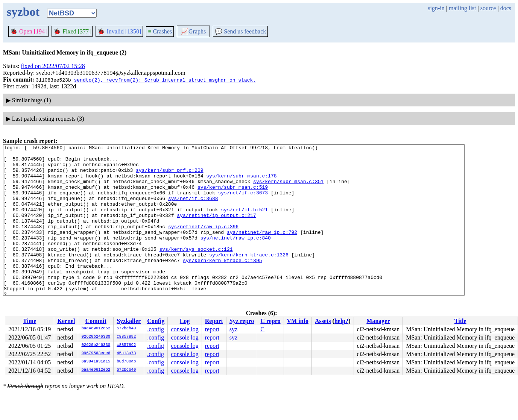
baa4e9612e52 (96, 329)
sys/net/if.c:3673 (243, 203)
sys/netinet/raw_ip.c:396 (203, 243)
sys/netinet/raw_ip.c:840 (236, 257)
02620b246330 (96, 337)
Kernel (66, 321)
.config (156, 329)
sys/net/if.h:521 (244, 223)
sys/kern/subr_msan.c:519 (233, 196)
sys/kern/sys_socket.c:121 (196, 270)
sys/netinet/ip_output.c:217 (216, 230)
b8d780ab (126, 362)
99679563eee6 (96, 353)
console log (185, 329)
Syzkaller (129, 321)
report (212, 329)
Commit (96, 321)
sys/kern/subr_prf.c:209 (169, 176)
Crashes (160, 31)
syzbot (23, 12)
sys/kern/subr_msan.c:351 (288, 189)
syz (233, 329)
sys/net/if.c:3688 (193, 209)
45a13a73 (126, 353)
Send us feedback (240, 31)
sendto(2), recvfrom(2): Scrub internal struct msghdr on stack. (165, 80)
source (488, 8)
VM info (298, 321)
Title (460, 321)
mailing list (462, 8)
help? (341, 321)
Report (214, 321)
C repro (270, 321)
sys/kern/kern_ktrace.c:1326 (249, 277)
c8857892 (126, 337)
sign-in (436, 8)
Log (185, 321)
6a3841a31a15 (96, 362)
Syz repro (242, 321)
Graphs (193, 31)
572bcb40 (126, 329)
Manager (378, 321)
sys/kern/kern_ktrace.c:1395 (223, 284)
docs (506, 8)
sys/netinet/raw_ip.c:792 (262, 250)
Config (156, 321)
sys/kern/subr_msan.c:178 (241, 182)
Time (30, 321)
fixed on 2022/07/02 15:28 (53, 66)
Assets (323, 321)
